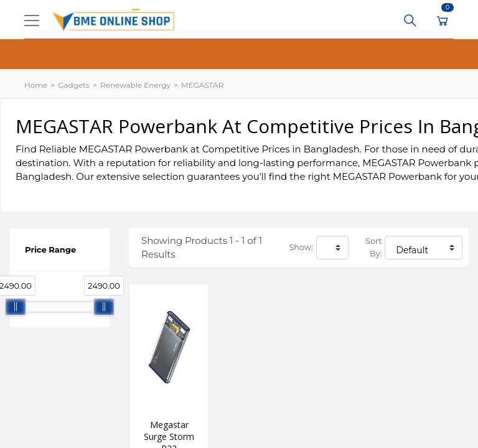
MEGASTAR (202, 85)
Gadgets (74, 85)
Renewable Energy (135, 85)
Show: (301, 247)
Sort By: (373, 247)
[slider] (16, 307)
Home (36, 85)
